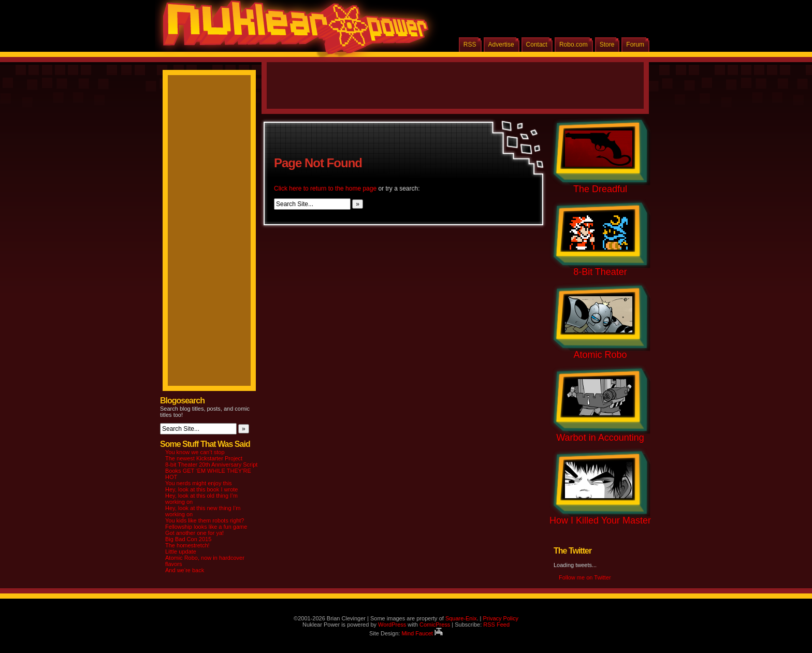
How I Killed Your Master (600, 520)
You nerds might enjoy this (199, 483)
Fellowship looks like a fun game (206, 527)
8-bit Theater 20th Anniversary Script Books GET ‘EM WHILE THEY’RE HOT (211, 471)
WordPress (392, 625)
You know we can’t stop (195, 452)
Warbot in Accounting (600, 438)
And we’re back (185, 570)
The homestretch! (187, 545)
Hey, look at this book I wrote (201, 489)
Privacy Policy (500, 618)
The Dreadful (600, 189)
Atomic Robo (600, 355)
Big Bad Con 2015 (188, 539)
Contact (537, 45)
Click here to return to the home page (325, 188)
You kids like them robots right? (205, 520)
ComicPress (435, 625)
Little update (181, 552)
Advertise (501, 45)
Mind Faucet (422, 633)
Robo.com (574, 45)
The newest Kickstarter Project (204, 458)
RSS (470, 45)
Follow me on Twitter (585, 577)
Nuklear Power (292, 31)
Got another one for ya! (194, 533)
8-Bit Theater (600, 272)
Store (607, 45)
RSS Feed (496, 625)
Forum (635, 45)
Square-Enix (461, 618)
